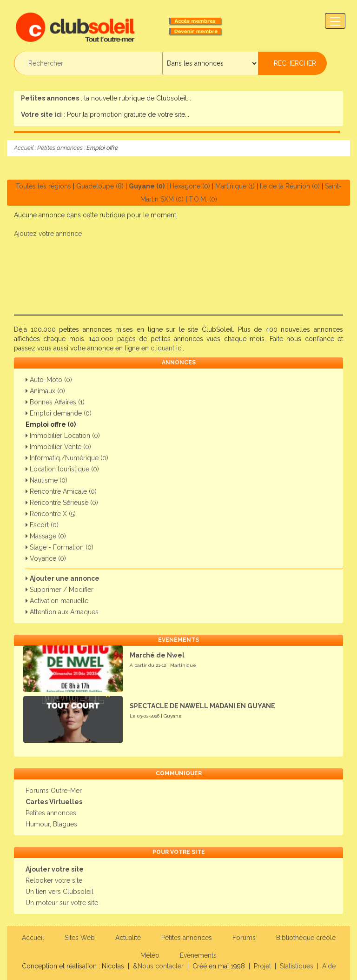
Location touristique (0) (62, 469)
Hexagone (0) (190, 186)
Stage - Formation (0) (59, 547)
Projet (262, 966)
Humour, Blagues (51, 824)
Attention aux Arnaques (62, 612)
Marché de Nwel (157, 655)
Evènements (198, 955)
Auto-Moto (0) (49, 380)
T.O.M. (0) (203, 199)
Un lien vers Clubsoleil (59, 892)
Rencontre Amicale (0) (61, 491)
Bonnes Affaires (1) (55, 402)
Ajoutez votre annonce (48, 234)
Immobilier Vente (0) (58, 447)
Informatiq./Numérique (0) (67, 458)
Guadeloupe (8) (100, 186)
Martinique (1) (235, 186)
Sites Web (80, 938)
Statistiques (297, 966)
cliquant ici (167, 348)
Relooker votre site (54, 880)
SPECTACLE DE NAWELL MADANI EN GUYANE (202, 706)
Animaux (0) (45, 391)
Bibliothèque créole (306, 938)
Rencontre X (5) (51, 514)
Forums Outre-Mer (54, 791)
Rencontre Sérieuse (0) (62, 503)
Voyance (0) (46, 558)
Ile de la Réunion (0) (290, 186)
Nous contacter (161, 966)
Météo (150, 955)
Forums (244, 938)
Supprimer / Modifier (59, 590)
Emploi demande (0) (59, 413)
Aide (329, 966)
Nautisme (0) (46, 480)
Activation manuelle (57, 601)
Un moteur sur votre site (62, 903)
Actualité (128, 938)
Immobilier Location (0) (63, 436)
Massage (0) (46, 536)
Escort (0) (42, 525)
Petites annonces (60, 148)
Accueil (24, 148)
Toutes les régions (43, 186)
